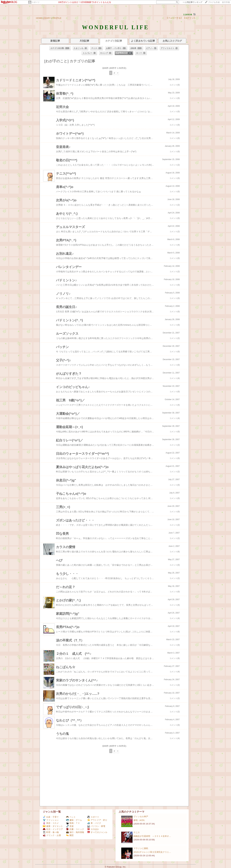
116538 (188, 15)
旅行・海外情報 (75, 832)
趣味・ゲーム (74, 820)
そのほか (93, 829)
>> (193, 2)
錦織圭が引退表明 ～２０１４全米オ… (152, 836)
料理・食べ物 (51, 832)
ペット (71, 817)
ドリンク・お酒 (52, 835)
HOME (39, 18)
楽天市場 (226, 2)
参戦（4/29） (140, 820)
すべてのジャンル (97, 832)
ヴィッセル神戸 (141, 817)
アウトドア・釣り (97, 820)
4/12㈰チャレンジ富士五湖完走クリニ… (152, 852)
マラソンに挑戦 (141, 848)
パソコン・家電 (96, 826)
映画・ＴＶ (73, 823)
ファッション (51, 820)
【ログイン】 (189, 18)
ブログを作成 (214, 2)
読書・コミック (75, 829)
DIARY (47, 18)
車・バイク (94, 823)
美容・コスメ (51, 823)
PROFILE (57, 18)
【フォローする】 (174, 18)
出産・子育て (51, 817)
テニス (137, 832)
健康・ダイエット (53, 826)
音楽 (70, 826)
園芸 (70, 835)
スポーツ (36, 2)
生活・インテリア (53, 829)
